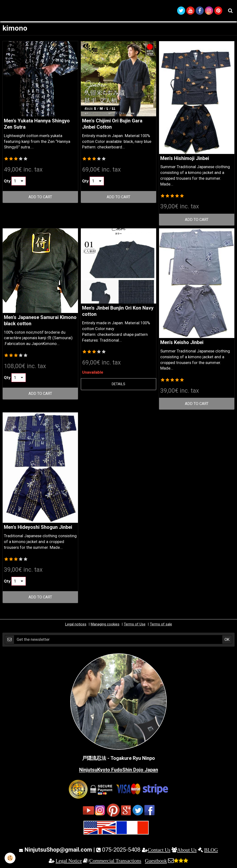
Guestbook (156, 862)
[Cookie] (10, 858)
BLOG (211, 851)
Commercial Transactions (115, 862)
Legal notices (76, 625)
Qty (7, 182)
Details (118, 385)
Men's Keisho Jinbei (182, 343)
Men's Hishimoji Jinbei (185, 159)
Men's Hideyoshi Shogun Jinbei (38, 528)
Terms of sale (161, 625)
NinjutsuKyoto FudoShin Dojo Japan (119, 770)
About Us (187, 851)
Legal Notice (69, 862)
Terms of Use (135, 625)
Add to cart (40, 198)
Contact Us (159, 851)
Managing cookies (105, 625)
